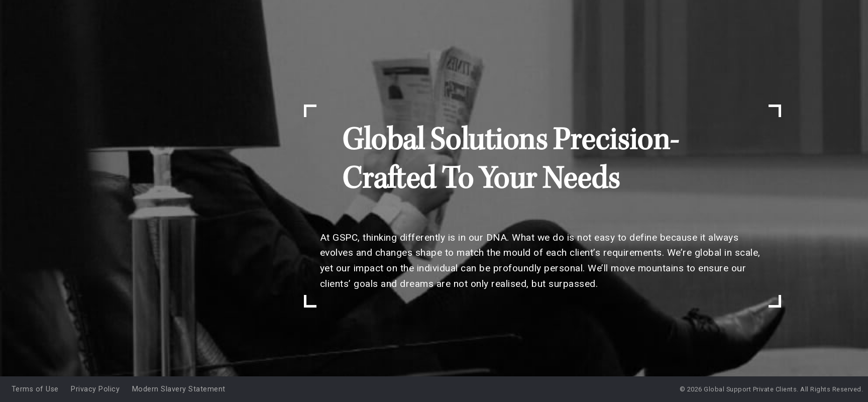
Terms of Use (35, 389)
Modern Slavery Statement (179, 389)
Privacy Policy (95, 389)
